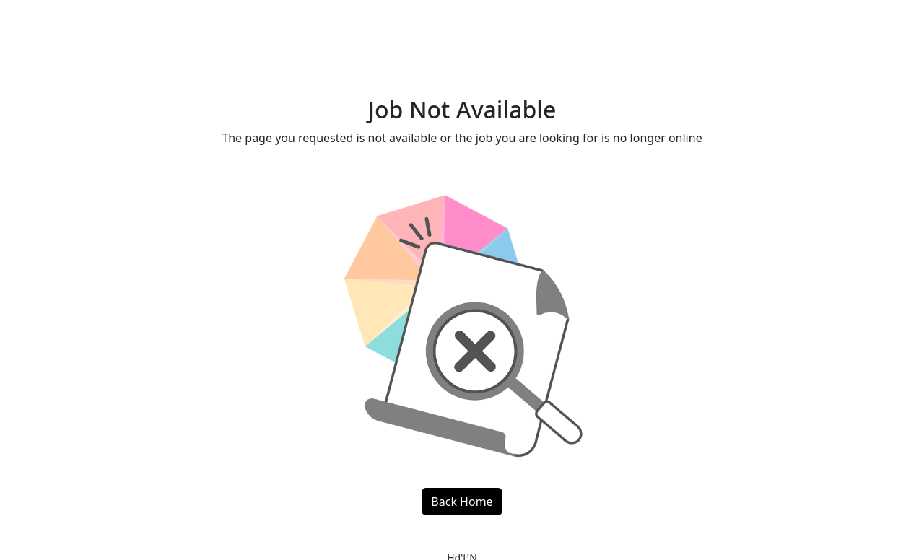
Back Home (462, 502)
